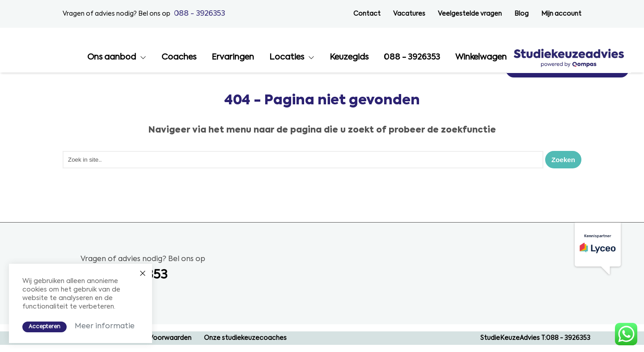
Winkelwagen (605, 57)
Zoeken (563, 159)
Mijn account (561, 14)
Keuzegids (473, 57)
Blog (521, 14)
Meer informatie (105, 326)
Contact (367, 14)
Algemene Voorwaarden (154, 338)
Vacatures (409, 14)
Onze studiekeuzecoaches (245, 338)
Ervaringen (357, 57)
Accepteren (44, 326)
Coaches (303, 57)
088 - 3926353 (199, 14)
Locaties (411, 57)
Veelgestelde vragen (470, 14)
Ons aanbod (236, 57)
